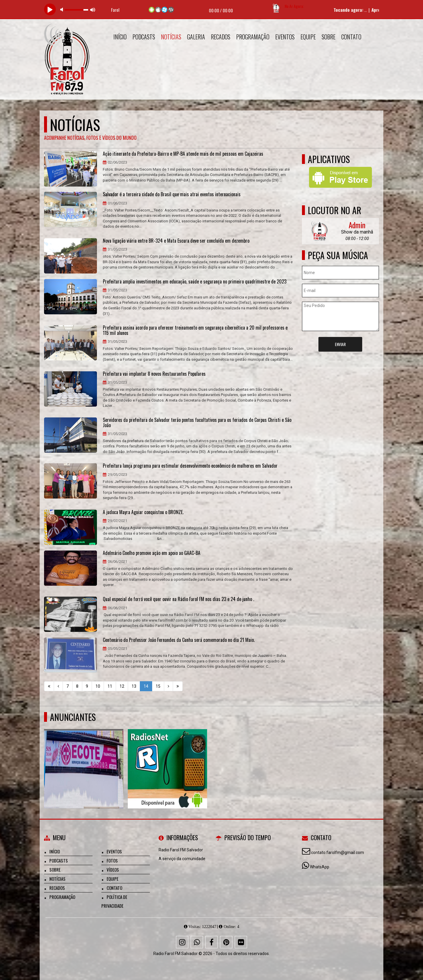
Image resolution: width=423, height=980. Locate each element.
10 (98, 686)
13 (134, 686)
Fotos (112, 860)
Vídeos (113, 870)
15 (158, 686)
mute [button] (63, 10)
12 (122, 686)
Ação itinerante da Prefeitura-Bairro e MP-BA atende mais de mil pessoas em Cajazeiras (183, 154)
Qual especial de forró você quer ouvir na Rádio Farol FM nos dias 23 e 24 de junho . (178, 599)
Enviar (340, 344)
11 (110, 686)
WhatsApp (320, 867)
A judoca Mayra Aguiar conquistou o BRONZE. (143, 512)
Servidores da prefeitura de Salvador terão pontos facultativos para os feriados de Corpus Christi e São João (197, 423)
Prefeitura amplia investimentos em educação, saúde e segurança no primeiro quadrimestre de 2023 (195, 282)
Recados (221, 37)
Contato (351, 37)
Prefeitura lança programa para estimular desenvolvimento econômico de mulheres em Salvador (190, 466)
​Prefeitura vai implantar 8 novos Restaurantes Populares (154, 374)
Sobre (329, 37)
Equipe (308, 37)
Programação (253, 37)
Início (120, 37)
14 (146, 686)
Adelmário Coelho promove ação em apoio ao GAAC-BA (152, 553)
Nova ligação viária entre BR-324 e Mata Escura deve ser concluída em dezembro (176, 241)
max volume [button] (93, 10)
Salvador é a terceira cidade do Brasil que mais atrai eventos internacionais (172, 194)
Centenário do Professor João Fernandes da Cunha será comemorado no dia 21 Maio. (179, 640)
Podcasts (144, 37)
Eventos (285, 37)
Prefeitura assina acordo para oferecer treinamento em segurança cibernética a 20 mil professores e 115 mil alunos (195, 330)
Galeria (196, 37)
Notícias (171, 37)
